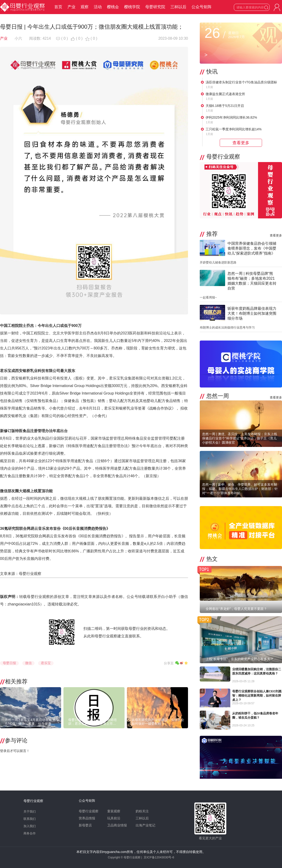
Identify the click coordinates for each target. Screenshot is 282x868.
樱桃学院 (132, 7)
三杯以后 (178, 7)
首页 (58, 7)
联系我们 (30, 819)
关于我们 (30, 812)
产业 (71, 7)
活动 (98, 7)
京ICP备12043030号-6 (159, 857)
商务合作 (30, 833)
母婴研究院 (155, 7)
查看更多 (276, 235)
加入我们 (30, 826)
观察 (85, 7)
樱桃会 (113, 7)
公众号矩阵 (202, 7)
